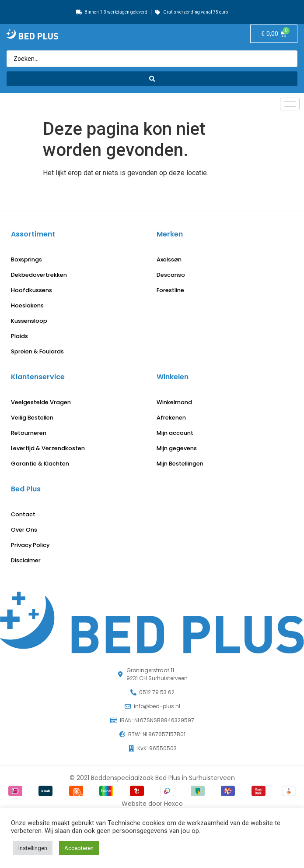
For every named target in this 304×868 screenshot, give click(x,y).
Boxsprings (26, 259)
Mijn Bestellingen (180, 464)
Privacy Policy (30, 545)
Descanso (171, 275)
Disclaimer (26, 560)
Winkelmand (174, 402)
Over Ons (24, 530)
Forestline (170, 290)
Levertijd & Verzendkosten (48, 448)
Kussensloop (29, 321)
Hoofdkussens (31, 290)
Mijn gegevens (177, 448)
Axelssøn (169, 259)
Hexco (173, 804)
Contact (23, 514)
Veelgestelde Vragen (41, 402)
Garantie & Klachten (40, 464)
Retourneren (29, 433)
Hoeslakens (27, 305)
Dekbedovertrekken (39, 275)
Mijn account (175, 433)
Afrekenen (171, 418)
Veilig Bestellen (32, 418)
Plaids (19, 336)
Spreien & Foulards (37, 351)
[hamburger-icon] (290, 104)
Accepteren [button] (79, 848)
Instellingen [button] (33, 848)
